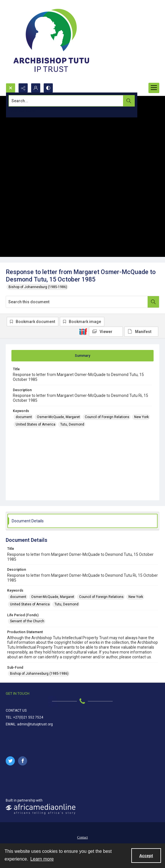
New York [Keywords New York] (141, 417)
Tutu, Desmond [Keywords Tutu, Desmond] (72, 424)
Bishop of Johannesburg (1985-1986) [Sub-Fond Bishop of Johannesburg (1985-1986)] (39, 674)
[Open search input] (11, 88)
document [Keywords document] (24, 417)
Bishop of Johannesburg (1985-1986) (38, 287)
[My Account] (36, 88)
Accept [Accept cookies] (146, 856)
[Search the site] (66, 101)
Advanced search (23, 111)
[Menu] (154, 88)
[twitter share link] (10, 761)
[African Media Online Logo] (41, 809)
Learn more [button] (42, 859)
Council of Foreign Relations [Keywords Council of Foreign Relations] (107, 417)
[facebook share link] (23, 761)
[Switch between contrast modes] (48, 88)
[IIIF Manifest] (141, 332)
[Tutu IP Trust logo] (51, 42)
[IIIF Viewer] (106, 332)
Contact (82, 837)
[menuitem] (82, 837)
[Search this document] (77, 302)
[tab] (82, 356)
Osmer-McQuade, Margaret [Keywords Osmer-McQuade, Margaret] (58, 417)
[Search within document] (153, 302)
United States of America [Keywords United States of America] (36, 424)
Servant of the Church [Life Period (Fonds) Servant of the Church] (27, 621)
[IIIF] (83, 331)
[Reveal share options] (23, 88)
